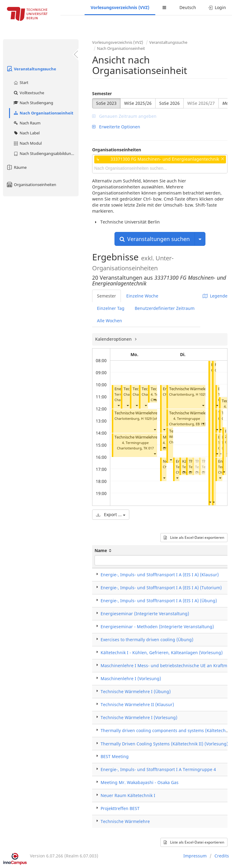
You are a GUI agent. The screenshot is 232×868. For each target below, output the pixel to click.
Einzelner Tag (111, 308)
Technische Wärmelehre (136, 413)
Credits (222, 856)
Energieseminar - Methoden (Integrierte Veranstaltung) (157, 627)
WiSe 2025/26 (138, 103)
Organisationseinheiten (31, 185)
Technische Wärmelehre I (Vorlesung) (139, 717)
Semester (102, 93)
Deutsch (188, 7)
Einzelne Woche (142, 296)
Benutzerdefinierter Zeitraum (165, 308)
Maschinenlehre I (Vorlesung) (131, 678)
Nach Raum (27, 123)
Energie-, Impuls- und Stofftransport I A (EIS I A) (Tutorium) (161, 588)
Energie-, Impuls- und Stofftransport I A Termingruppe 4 (158, 769)
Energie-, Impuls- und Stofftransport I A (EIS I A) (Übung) (159, 601)
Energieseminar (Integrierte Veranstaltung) (145, 614)
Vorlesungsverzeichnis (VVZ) (120, 7)
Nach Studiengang (33, 103)
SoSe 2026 (169, 103)
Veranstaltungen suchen (155, 239)
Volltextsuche (29, 93)
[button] (118, 405)
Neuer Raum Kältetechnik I (128, 795)
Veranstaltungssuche (31, 69)
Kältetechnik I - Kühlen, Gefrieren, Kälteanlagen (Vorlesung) (162, 653)
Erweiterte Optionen (116, 127)
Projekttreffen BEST (120, 808)
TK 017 (149, 448)
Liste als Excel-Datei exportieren (194, 537)
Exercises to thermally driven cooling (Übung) (147, 640)
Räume (16, 167)
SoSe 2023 (106, 103)
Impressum (195, 856)
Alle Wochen (110, 321)
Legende (215, 296)
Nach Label (26, 133)
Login (217, 7)
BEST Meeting (115, 756)
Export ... (111, 514)
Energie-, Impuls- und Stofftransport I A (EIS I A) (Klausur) (160, 575)
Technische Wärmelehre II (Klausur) (137, 704)
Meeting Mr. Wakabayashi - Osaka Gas (140, 782)
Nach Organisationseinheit (43, 113)
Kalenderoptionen (114, 339)
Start (21, 82)
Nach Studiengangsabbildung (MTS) (46, 153)
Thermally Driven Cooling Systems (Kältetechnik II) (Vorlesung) (164, 744)
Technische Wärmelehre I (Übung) (145, 437)
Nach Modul (27, 143)
